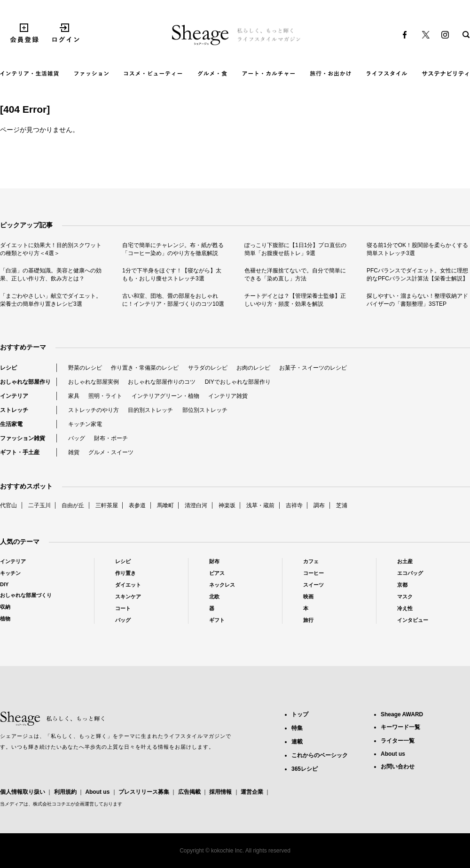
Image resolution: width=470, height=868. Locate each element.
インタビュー (413, 620)
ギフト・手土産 (20, 452)
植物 (5, 619)
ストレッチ (14, 410)
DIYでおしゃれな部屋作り (238, 382)
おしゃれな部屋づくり (26, 595)
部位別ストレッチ (205, 410)
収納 (5, 607)
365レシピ (305, 769)
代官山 (8, 505)
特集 (297, 728)
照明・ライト (105, 396)
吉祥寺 (294, 505)
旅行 (308, 620)
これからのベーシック (320, 755)
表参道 (137, 505)
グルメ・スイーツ (111, 452)
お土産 (405, 561)
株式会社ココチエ (52, 804)
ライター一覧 (398, 741)
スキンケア (128, 597)
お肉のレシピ (253, 368)
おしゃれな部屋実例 (94, 382)
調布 (319, 505)
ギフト (217, 620)
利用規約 (65, 792)
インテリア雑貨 (228, 396)
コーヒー (313, 573)
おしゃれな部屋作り (25, 382)
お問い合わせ (398, 767)
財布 (214, 561)
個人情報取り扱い (23, 792)
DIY (4, 584)
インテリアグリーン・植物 (165, 396)
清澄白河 (196, 505)
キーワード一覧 (400, 727)
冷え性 (405, 608)
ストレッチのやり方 (94, 410)
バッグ (77, 438)
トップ (300, 714)
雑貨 (74, 452)
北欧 (214, 597)
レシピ (8, 368)
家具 (74, 396)
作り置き (125, 573)
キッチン (10, 573)
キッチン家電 (85, 424)
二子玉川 (39, 505)
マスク (405, 597)
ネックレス (222, 585)
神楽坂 (227, 505)
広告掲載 (189, 792)
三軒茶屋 (107, 505)
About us (97, 792)
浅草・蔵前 (260, 505)
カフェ (311, 561)
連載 (297, 742)
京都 (402, 585)
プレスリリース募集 (144, 792)
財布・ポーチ (111, 438)
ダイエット (128, 585)
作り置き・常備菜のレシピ (145, 368)
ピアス (217, 573)
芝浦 (342, 505)
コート (123, 608)
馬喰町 (165, 505)
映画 (308, 597)
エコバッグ (410, 573)
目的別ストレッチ (150, 410)
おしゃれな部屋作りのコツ (162, 382)
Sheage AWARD (402, 714)
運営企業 (252, 792)
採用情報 (220, 792)
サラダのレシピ (208, 368)
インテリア (14, 396)
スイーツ (313, 585)
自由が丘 (73, 505)
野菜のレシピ (85, 368)
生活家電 (11, 424)
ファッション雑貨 (23, 438)
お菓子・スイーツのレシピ (313, 368)
